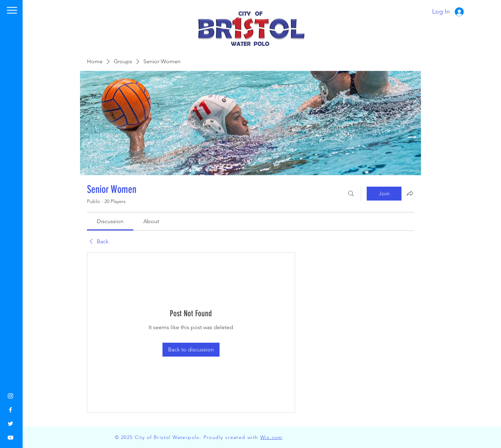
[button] (12, 10)
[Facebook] (10, 410)
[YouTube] (10, 438)
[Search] (351, 194)
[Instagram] (10, 396)
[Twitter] (10, 424)
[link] (110, 221)
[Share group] (410, 193)
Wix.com (271, 437)
